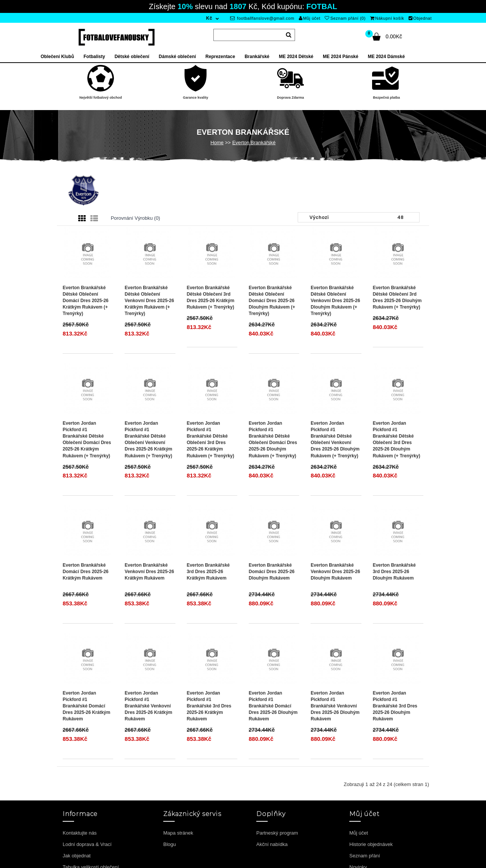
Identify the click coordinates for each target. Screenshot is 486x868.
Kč (209, 18)
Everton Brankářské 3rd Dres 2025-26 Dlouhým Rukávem (394, 572)
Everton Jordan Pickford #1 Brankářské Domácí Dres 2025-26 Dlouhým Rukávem (273, 706)
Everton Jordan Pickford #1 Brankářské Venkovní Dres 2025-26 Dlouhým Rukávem (335, 706)
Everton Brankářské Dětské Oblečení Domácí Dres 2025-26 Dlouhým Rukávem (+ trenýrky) (272, 301)
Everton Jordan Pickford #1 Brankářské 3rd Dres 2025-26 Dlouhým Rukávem (395, 706)
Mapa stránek (178, 833)
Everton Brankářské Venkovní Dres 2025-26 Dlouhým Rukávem (335, 572)
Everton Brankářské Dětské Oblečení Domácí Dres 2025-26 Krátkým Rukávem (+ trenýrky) (86, 301)
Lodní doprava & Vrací (87, 844)
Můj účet (310, 18)
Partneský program (277, 833)
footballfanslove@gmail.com (262, 18)
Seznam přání (365, 856)
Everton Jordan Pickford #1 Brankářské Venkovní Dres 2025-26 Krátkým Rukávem (148, 706)
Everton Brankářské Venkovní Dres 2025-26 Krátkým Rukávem (149, 572)
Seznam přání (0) (345, 18)
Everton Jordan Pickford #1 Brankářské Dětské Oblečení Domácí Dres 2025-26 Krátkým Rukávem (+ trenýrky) (87, 440)
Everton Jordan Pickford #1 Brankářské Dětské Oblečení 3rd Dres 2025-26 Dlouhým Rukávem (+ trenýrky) (397, 440)
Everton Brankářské (254, 143)
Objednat (420, 18)
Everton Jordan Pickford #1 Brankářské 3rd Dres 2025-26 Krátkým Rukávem (209, 706)
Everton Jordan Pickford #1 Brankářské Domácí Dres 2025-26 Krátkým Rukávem (86, 706)
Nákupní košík (387, 18)
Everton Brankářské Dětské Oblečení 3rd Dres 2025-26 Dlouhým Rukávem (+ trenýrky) (397, 297)
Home (217, 143)
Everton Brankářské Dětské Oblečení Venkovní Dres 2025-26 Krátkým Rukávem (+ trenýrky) (149, 301)
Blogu (170, 844)
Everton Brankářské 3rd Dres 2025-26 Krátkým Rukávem (208, 572)
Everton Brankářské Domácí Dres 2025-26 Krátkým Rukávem (86, 572)
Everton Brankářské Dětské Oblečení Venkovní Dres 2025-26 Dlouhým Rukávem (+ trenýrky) (335, 301)
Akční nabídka (272, 844)
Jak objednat (77, 856)
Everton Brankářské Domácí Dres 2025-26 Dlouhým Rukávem (272, 572)
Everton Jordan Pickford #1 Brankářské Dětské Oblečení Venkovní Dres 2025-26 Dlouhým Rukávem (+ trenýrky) (335, 440)
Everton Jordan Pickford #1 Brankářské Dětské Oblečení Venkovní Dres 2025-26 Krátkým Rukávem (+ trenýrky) (148, 440)
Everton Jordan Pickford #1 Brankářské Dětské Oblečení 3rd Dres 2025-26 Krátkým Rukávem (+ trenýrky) (211, 440)
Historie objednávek (371, 844)
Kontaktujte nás (80, 833)
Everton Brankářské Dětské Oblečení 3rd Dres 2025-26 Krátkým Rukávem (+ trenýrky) (211, 297)
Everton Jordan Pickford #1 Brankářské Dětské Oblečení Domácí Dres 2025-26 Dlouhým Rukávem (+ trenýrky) (273, 440)
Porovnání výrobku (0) (136, 218)
